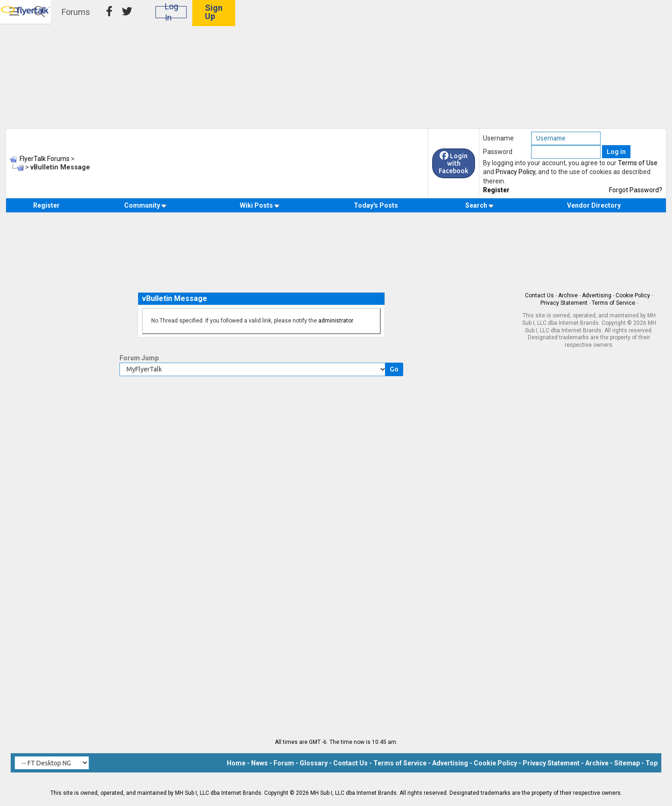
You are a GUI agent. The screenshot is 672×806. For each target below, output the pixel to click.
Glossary (314, 763)
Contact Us (539, 295)
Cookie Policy (633, 295)
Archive (568, 295)
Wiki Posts (260, 205)
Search (479, 205)
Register (496, 190)
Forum (284, 763)
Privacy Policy (515, 172)
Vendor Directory (594, 205)
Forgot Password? (636, 190)
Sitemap (627, 763)
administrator (336, 321)
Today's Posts (376, 205)
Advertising (597, 295)
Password (498, 152)
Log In (578, 18)
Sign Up (630, 18)
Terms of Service (613, 303)
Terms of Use (638, 163)
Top (651, 763)
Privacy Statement (564, 303)
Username (498, 138)
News (259, 763)
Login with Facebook (454, 163)
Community (145, 205)
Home (236, 763)
